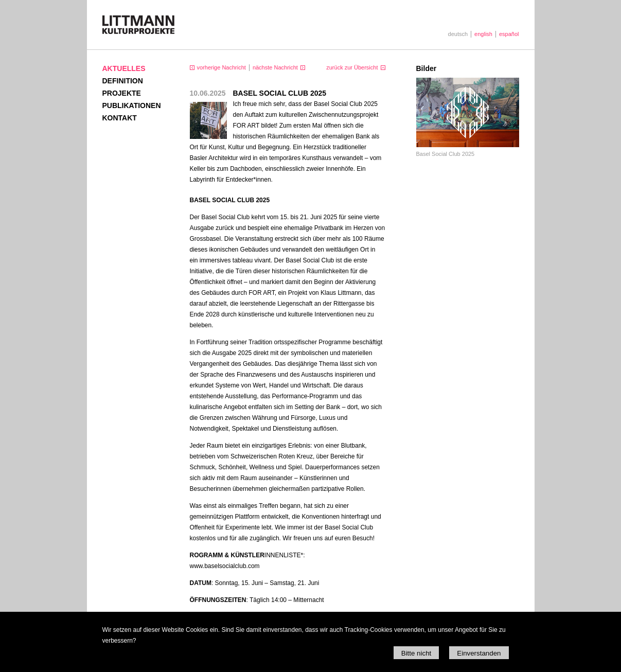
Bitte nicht (416, 653)
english (483, 34)
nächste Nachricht (275, 67)
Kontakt (120, 118)
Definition (123, 81)
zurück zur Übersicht (352, 67)
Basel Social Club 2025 (446, 154)
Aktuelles (124, 68)
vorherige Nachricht (221, 67)
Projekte (122, 93)
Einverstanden (479, 653)
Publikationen (132, 105)
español (509, 34)
